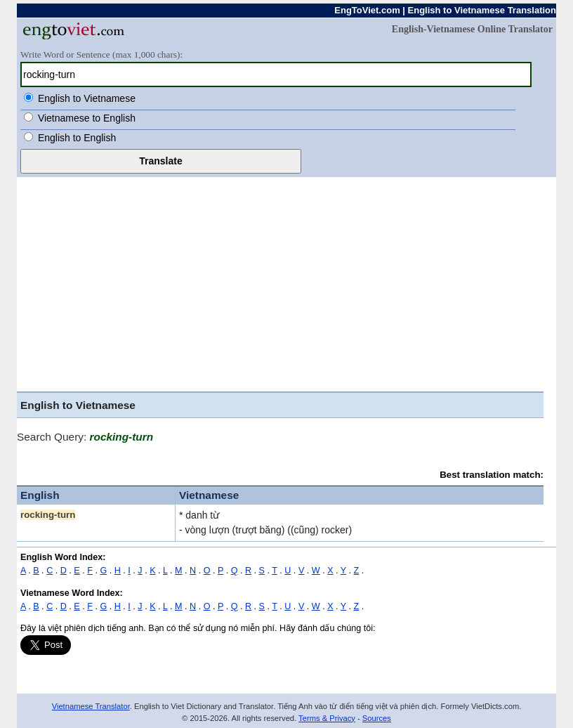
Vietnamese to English (87, 118)
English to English (77, 138)
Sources (377, 718)
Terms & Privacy (327, 718)
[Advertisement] (280, 286)
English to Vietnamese (87, 98)
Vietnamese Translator (91, 706)
